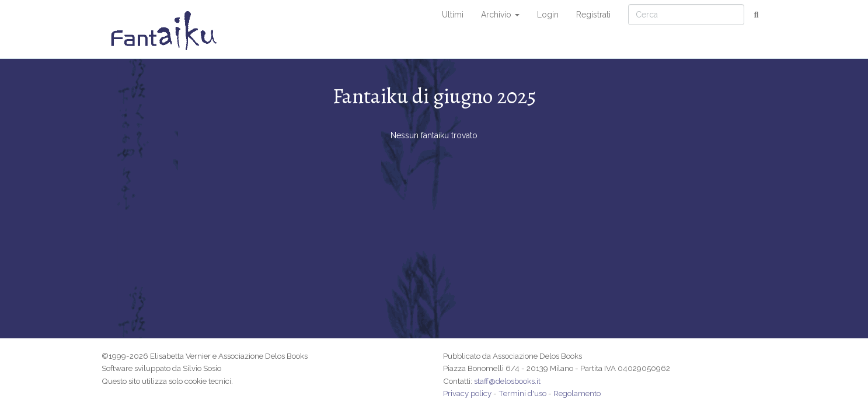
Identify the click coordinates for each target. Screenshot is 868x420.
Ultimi (453, 15)
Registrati (593, 15)
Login (548, 15)
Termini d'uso (522, 393)
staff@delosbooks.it (507, 381)
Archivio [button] (500, 15)
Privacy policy (467, 393)
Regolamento (577, 393)
